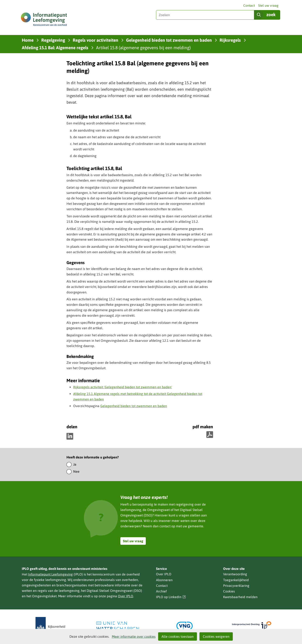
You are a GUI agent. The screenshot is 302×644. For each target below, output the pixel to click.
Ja (75, 464)
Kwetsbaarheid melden (240, 597)
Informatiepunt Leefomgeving (50, 574)
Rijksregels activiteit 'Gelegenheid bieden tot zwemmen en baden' (123, 387)
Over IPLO (126, 596)
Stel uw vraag (268, 5)
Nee (76, 471)
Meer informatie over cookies (134, 636)
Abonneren (164, 580)
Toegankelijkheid (236, 580)
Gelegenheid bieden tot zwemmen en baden (134, 406)
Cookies (229, 591)
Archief (161, 591)
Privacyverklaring (236, 586)
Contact (249, 5)
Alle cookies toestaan (178, 636)
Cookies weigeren (216, 636)
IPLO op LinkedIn (171, 597)
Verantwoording (235, 574)
